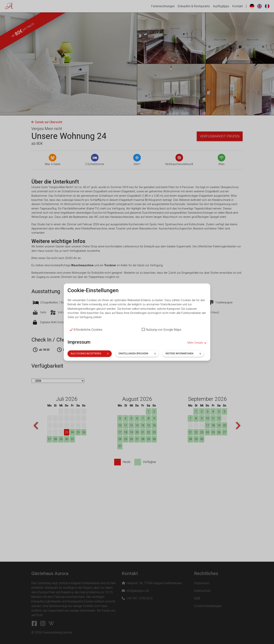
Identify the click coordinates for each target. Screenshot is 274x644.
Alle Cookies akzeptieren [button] (90, 360)
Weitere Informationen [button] (183, 360)
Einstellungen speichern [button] (137, 360)
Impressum (79, 349)
